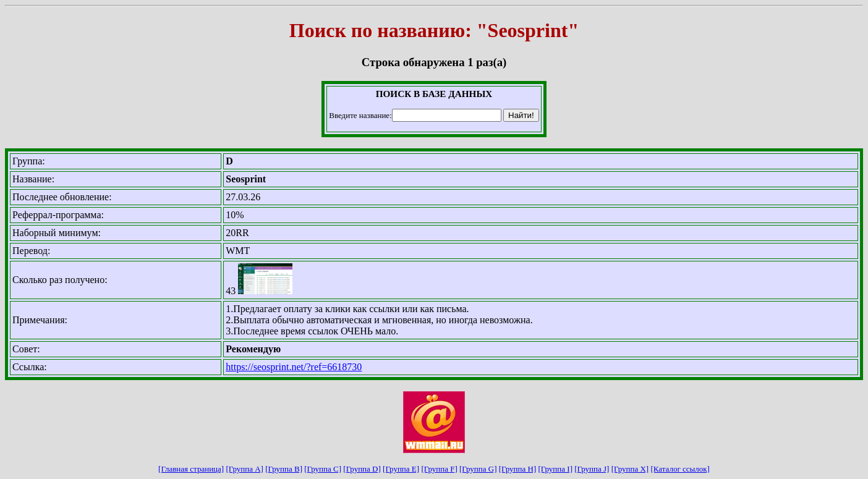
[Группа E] (401, 469)
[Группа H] (518, 469)
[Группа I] (555, 469)
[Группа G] (478, 469)
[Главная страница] (191, 469)
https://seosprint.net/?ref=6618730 (294, 367)
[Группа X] (630, 469)
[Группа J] (592, 469)
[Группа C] (323, 469)
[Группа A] (245, 469)
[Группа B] (284, 469)
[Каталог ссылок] (680, 469)
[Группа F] (439, 469)
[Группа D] (362, 469)
